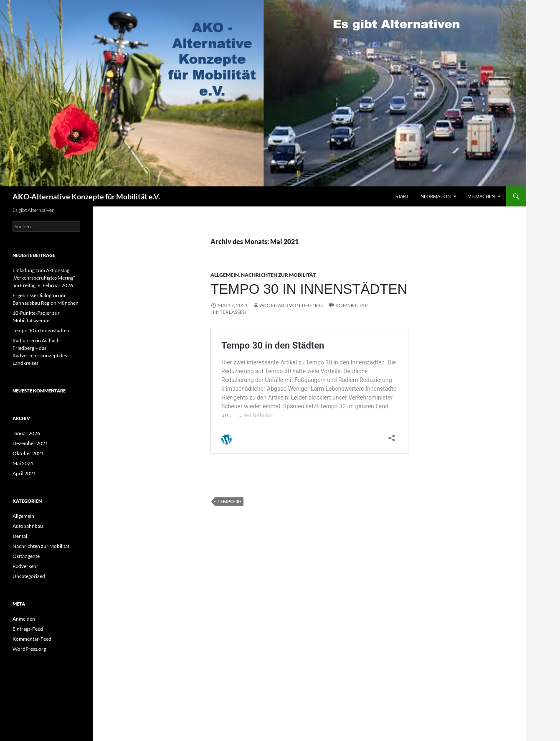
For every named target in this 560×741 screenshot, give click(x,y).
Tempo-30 (229, 501)
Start (402, 196)
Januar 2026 (26, 433)
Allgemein (225, 275)
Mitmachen (481, 196)
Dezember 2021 (30, 443)
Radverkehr (25, 566)
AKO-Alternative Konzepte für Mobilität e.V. (86, 196)
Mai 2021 (23, 463)
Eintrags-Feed (28, 629)
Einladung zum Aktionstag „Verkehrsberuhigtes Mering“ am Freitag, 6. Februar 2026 (44, 278)
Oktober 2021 (28, 453)
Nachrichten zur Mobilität (278, 275)
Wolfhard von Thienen (291, 305)
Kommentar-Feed (32, 639)
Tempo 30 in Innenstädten (309, 289)
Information (435, 196)
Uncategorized (29, 576)
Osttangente (26, 556)
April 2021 (24, 473)
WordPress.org (29, 649)
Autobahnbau (28, 526)
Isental (20, 536)
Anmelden (24, 619)
